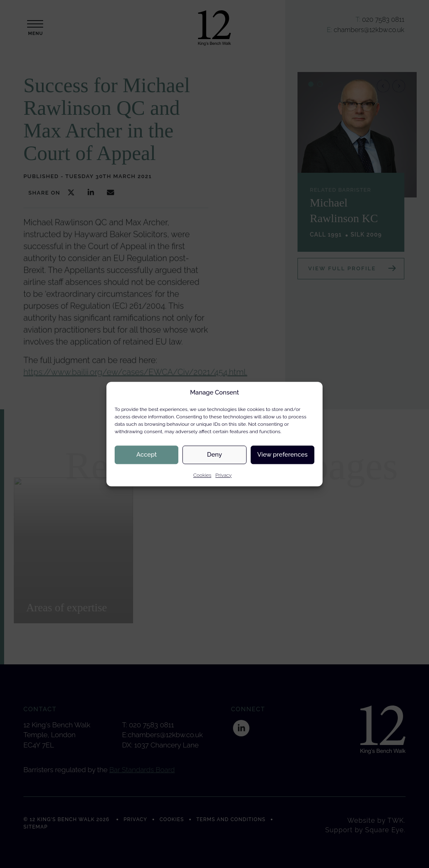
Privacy (224, 475)
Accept (147, 455)
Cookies (202, 475)
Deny (214, 455)
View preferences (283, 455)
